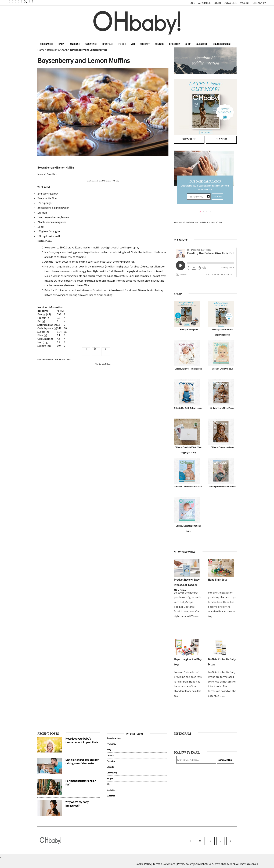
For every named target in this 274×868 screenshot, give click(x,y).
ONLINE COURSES (222, 44)
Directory (175, 44)
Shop (188, 44)
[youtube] (231, 841)
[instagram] (210, 841)
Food (122, 44)
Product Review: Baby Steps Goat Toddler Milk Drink (187, 585)
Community (112, 773)
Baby (62, 44)
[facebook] (190, 841)
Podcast (145, 44)
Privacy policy (185, 864)
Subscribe (230, 3)
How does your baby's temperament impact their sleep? (82, 742)
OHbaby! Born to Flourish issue (188, 369)
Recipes (51, 50)
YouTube (159, 44)
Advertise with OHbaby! (95, 181)
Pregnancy (47, 44)
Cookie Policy (143, 864)
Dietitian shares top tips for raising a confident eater (82, 761)
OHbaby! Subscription (188, 329)
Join (193, 3)
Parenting (91, 44)
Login (217, 3)
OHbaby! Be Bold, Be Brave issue (188, 408)
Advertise (204, 3)
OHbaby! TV (259, 3)
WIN (133, 44)
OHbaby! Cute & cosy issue (222, 447)
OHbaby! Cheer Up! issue (222, 369)
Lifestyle (108, 44)
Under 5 (75, 44)
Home (41, 50)
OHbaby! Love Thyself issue (222, 408)
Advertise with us (114, 738)
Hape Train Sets (217, 580)
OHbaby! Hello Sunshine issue (222, 487)
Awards (245, 3)
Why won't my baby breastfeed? (77, 804)
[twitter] (24, 1)
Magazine (111, 790)
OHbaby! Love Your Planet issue (188, 487)
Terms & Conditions (164, 864)
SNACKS (63, 50)
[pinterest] (221, 841)
